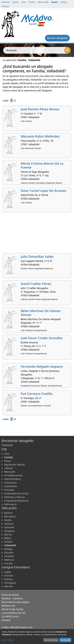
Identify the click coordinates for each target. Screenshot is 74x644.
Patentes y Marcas (15, 497)
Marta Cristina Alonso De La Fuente (42, 165)
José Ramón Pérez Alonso (40, 109)
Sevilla (8, 520)
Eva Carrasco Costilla (37, 394)
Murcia (8, 534)
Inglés (8, 572)
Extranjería (10, 504)
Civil (7, 454)
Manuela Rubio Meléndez (40, 136)
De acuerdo (65, 640)
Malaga (8, 549)
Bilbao (8, 538)
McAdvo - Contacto (12, 598)
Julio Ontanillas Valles (37, 256)
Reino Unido (43, 2)
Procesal (9, 490)
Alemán (9, 586)
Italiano (9, 579)
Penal (7, 461)
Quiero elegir (8, 640)
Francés (9, 576)
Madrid (8, 513)
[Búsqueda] (68, 50)
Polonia (64, 2)
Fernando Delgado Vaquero (42, 366)
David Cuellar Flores (36, 284)
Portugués (10, 583)
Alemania (6, 2)
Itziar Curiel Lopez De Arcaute (43, 191)
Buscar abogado (57, 38)
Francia (32, 2)
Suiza (24, 2)
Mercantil (10, 472)
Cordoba (9, 556)
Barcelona (10, 516)
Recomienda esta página (16, 602)
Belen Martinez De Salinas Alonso (41, 313)
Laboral (8, 468)
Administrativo (13, 479)
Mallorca (9, 560)
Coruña (8, 563)
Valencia (9, 524)
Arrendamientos (13, 475)
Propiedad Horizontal (16, 493)
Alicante (9, 553)
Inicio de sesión (10, 595)
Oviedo (8, 542)
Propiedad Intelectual (16, 501)
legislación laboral (14, 465)
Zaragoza (10, 531)
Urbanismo (11, 483)
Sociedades (11, 486)
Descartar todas (51, 640)
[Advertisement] (37, 234)
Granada (9, 527)
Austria (16, 2)
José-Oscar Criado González (42, 338)
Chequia (5, 6)
